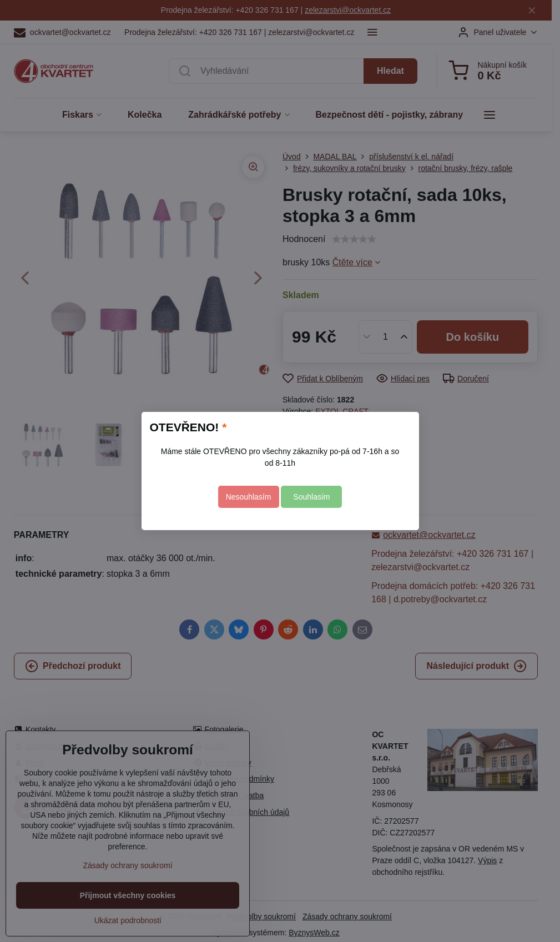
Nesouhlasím (249, 497)
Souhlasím (311, 497)
